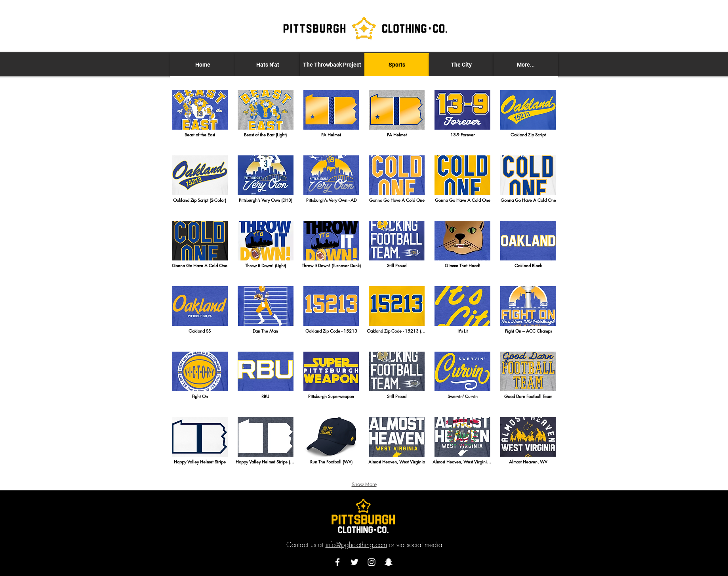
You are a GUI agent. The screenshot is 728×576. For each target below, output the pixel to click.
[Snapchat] (389, 562)
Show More (364, 484)
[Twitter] (354, 562)
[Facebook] (337, 562)
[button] (268, 65)
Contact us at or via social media (364, 544)
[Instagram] (372, 562)
